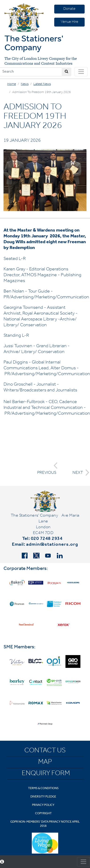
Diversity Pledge (43, 797)
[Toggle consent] (83, 862)
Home (12, 84)
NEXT (79, 473)
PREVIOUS (47, 469)
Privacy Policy (43, 805)
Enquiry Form (46, 774)
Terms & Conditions (43, 789)
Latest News (42, 84)
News (25, 84)
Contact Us (45, 751)
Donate (69, 9)
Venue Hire (70, 22)
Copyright (43, 814)
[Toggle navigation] (81, 72)
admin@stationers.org (52, 545)
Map (45, 763)
